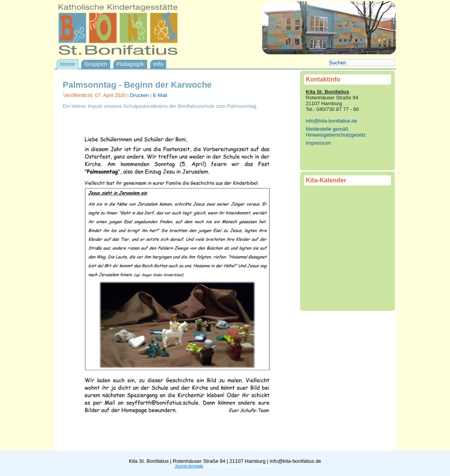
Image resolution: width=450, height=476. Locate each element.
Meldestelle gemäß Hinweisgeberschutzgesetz (336, 132)
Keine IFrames (347, 246)
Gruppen (96, 64)
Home (68, 64)
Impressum (318, 143)
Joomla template (189, 466)
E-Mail (160, 95)
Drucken (140, 95)
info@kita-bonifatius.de (332, 121)
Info (158, 64)
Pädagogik (130, 64)
